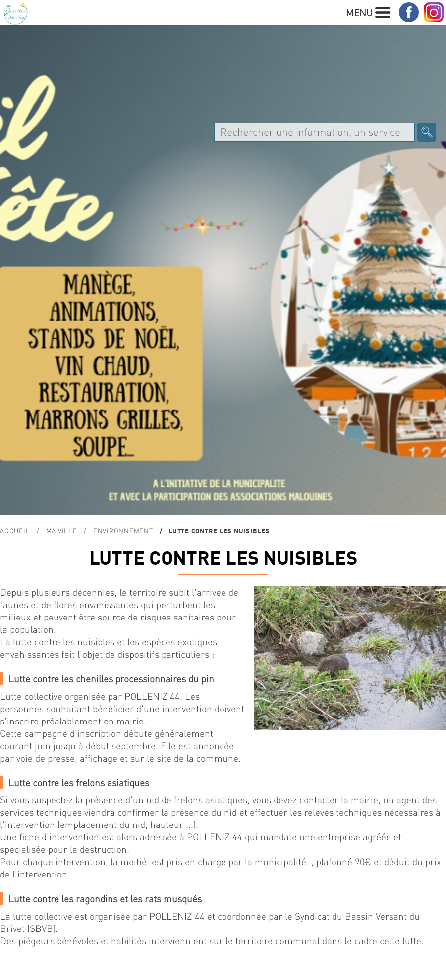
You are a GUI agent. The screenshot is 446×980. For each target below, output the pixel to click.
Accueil (15, 531)
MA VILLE (62, 531)
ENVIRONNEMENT (123, 531)
